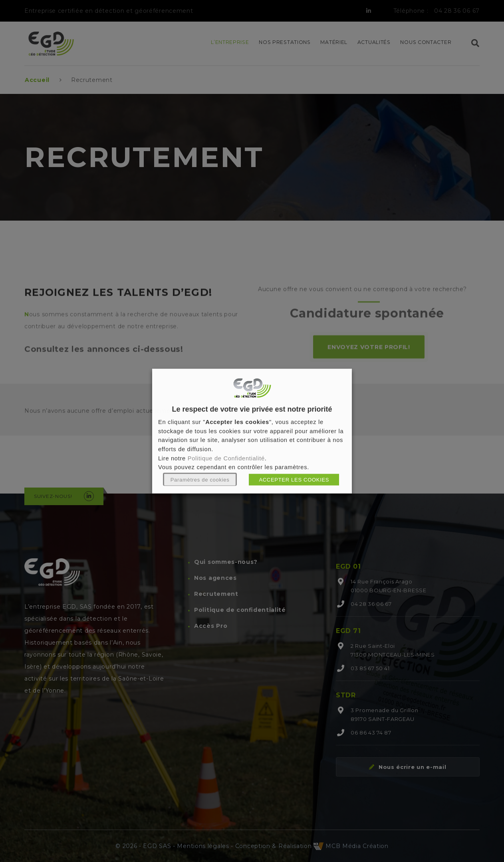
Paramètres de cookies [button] (200, 480)
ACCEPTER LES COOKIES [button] (294, 480)
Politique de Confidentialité (226, 458)
